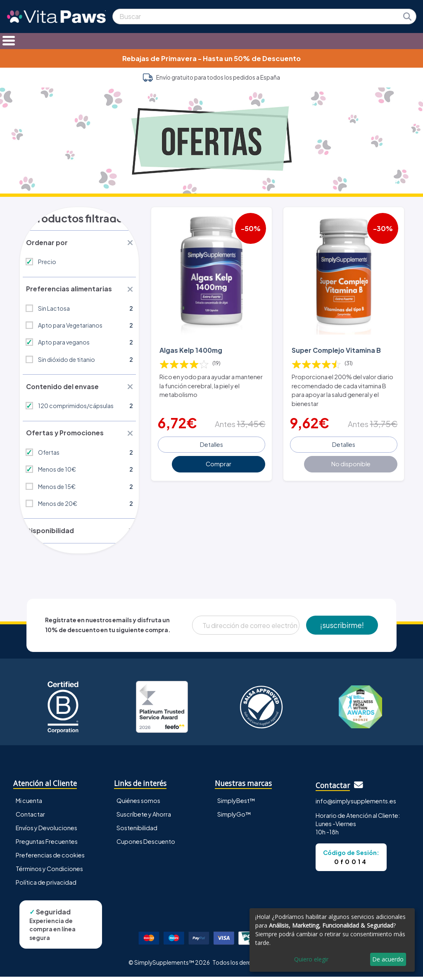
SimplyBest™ (236, 803)
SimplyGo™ (234, 817)
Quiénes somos (138, 803)
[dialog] (332, 940)
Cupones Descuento (146, 844)
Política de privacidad (46, 885)
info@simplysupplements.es (356, 804)
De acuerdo (388, 959)
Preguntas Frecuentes (47, 844)
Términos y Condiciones (49, 871)
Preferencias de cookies (50, 858)
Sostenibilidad (137, 831)
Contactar (30, 817)
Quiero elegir (311, 959)
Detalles (211, 443)
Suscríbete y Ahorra (144, 817)
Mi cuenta (29, 803)
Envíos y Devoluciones (46, 831)
